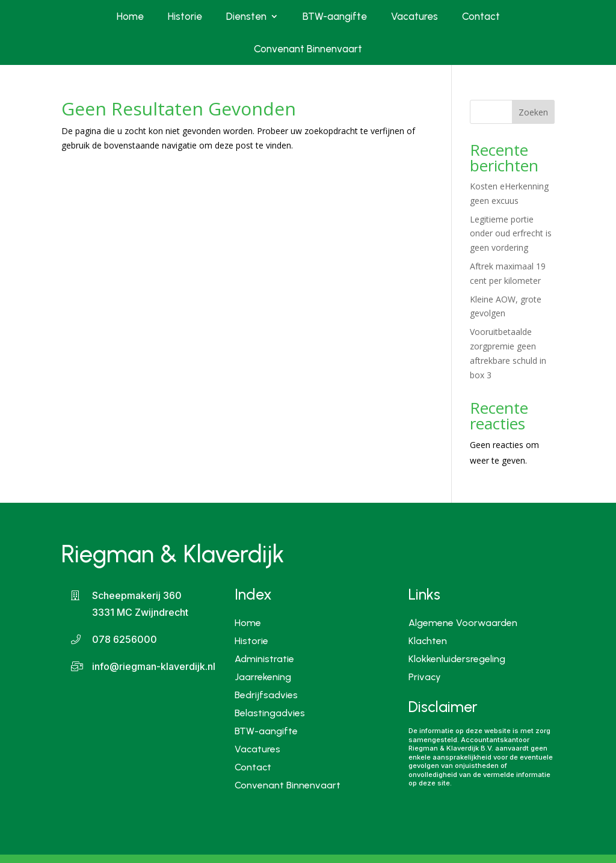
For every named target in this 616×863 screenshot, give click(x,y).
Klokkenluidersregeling (457, 660)
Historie (185, 16)
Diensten (246, 16)
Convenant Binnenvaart (308, 49)
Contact (481, 16)
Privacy (425, 678)
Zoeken (533, 112)
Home (130, 16)
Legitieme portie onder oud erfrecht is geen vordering (511, 234)
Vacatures (414, 16)
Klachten (428, 642)
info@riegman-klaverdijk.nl (154, 666)
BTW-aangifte (335, 16)
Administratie (264, 658)
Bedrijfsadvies (266, 694)
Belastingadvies (270, 712)
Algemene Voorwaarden (463, 624)
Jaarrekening (263, 676)
